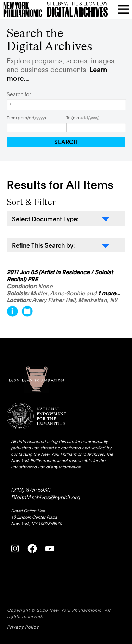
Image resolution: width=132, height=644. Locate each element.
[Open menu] (124, 9)
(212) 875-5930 (30, 489)
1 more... (109, 293)
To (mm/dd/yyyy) (83, 117)
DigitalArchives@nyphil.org (45, 497)
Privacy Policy (23, 627)
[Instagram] (15, 548)
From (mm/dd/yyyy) (26, 117)
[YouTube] (50, 548)
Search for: (19, 94)
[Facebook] (32, 548)
